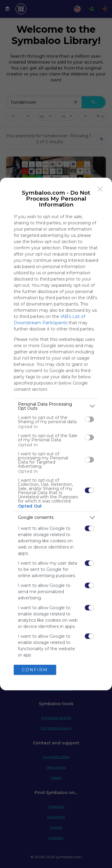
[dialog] (56, 434)
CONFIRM (35, 670)
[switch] (89, 419)
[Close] (100, 189)
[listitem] (56, 406)
